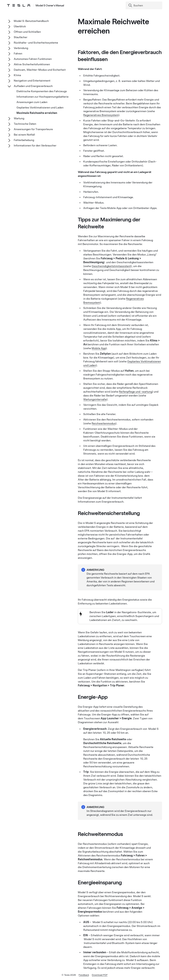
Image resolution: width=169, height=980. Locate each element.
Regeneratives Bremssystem (101, 115)
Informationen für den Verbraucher (35, 145)
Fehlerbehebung (24, 140)
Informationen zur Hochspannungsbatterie (42, 97)
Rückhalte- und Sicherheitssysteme (36, 43)
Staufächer (21, 37)
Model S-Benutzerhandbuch (31, 21)
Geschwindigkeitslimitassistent (111, 266)
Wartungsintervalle (95, 399)
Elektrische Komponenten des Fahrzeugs (42, 91)
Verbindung (21, 48)
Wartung (19, 118)
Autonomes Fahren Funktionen (33, 59)
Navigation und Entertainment (32, 81)
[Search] (144, 5)
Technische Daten (25, 124)
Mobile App (99, 348)
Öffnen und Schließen (27, 32)
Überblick (20, 26)
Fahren (18, 53)
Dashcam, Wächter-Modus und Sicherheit (40, 70)
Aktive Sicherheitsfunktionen (32, 64)
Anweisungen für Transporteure (33, 129)
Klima (17, 75)
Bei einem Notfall (24, 135)
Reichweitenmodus (104, 423)
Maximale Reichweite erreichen (37, 113)
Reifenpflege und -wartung (136, 392)
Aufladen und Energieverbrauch (33, 86)
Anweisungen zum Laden (32, 102)
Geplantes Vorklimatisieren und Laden (40, 107)
